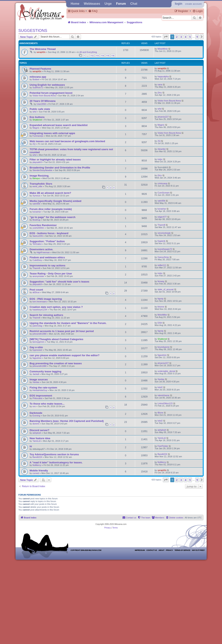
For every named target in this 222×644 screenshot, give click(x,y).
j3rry (160, 93)
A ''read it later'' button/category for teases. (56, 462)
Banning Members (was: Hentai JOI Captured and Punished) (67, 421)
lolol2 (160, 387)
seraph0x (41, 52)
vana (160, 85)
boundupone (164, 347)
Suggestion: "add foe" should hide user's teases (60, 282)
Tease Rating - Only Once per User (51, 274)
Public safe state (40, 109)
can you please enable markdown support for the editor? (65, 355)
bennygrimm (38, 342)
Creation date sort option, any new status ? (56, 307)
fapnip (160, 299)
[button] (166, 37)
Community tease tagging (46, 371)
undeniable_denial (166, 371)
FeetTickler (163, 446)
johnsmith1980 (40, 334)
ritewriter (162, 149)
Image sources (39, 379)
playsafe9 (37, 162)
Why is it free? (198, 550)
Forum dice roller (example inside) (51, 209)
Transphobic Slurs (41, 184)
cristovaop (162, 183)
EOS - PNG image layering (46, 299)
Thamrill (161, 225)
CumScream (164, 193)
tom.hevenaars (40, 302)
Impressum (140, 550)
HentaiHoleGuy (40, 390)
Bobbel (36, 79)
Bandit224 (37, 457)
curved (36, 473)
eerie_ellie (37, 186)
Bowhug (36, 220)
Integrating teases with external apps (53, 133)
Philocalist (37, 398)
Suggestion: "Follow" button (47, 241)
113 (97, 56)
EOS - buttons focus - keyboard (49, 233)
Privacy (169, 550)
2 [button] (177, 37)
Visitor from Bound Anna (44, 96)
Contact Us (152, 550)
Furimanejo (38, 136)
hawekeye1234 (40, 310)
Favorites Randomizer (43, 225)
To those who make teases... (47, 404)
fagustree (37, 358)
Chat (134, 4)
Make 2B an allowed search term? (50, 193)
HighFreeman (43, 252)
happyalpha (163, 76)
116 (113, 56)
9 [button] (197, 37)
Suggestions (33, 30)
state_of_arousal (165, 289)
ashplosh (37, 433)
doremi (36, 424)
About (161, 550)
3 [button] (181, 37)
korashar (37, 212)
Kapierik (161, 241)
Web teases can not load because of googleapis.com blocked (67, 141)
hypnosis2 (37, 350)
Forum (121, 4)
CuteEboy (37, 260)
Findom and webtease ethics (47, 257)
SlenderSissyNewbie (42, 170)
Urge (108, 4)
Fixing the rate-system (43, 388)
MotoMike (162, 315)
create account (193, 4)
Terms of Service (182, 550)
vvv (34, 406)
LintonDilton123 (165, 403)
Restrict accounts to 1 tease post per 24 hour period (62, 331)
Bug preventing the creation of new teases (56, 363)
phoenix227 (163, 117)
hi (31, 446)
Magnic (36, 128)
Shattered (37, 120)
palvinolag (37, 326)
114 (102, 56)
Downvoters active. (41, 249)
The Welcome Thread (43, 49)
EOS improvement (41, 396)
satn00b (36, 204)
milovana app (38, 77)
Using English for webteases (47, 85)
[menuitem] (93, 11)
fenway (161, 281)
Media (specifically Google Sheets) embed (56, 201)
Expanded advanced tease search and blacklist (59, 125)
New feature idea (40, 438)
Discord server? (40, 430)
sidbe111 (162, 265)
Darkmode (36, 413)
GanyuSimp (163, 257)
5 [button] (190, 37)
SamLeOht (38, 236)
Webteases (92, 4)
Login (179, 4)
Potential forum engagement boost (51, 93)
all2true (36, 292)
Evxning (36, 416)
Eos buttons (37, 117)
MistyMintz (163, 49)
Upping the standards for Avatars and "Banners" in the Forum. (68, 323)
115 (108, 56)
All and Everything (88, 52)
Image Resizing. (40, 176)
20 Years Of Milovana (43, 101)
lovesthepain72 (165, 249)
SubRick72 (38, 87)
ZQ (34, 144)
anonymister (38, 276)
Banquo (36, 178)
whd (34, 112)
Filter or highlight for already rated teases (55, 160)
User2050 (41, 104)
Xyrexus (36, 196)
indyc (160, 159)
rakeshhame (164, 395)
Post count (36, 290)
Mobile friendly (39, 471)
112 (92, 56)
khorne (161, 307)
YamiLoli (36, 441)
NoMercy (37, 465)
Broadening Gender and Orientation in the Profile (60, 168)
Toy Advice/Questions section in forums (54, 454)
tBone (160, 413)
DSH (160, 323)
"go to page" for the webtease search (53, 217)
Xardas (36, 382)
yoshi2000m (38, 228)
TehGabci (37, 244)
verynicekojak (164, 233)
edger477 (162, 217)
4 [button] (186, 37)
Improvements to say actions (48, 265)
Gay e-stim (36, 347)
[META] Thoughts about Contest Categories (57, 339)
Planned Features (41, 69)
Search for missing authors (47, 315)
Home (75, 4)
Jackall (36, 374)
